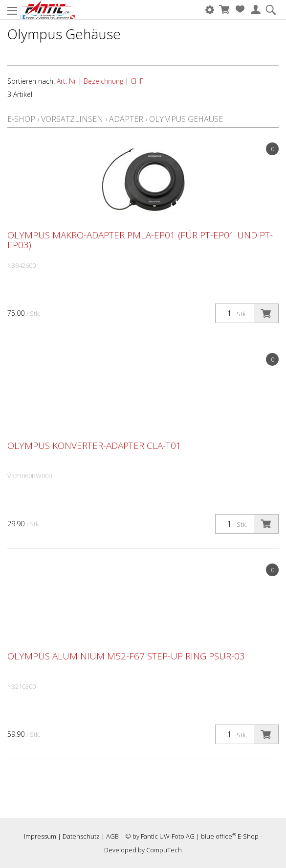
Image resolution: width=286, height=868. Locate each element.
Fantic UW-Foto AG (168, 836)
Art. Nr (66, 81)
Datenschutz (81, 836)
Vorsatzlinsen (72, 119)
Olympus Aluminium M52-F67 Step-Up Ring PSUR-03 (126, 656)
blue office (219, 836)
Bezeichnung (103, 81)
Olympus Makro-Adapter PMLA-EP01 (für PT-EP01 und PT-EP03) (140, 240)
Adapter (126, 119)
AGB (112, 836)
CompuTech (164, 850)
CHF (137, 81)
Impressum (40, 836)
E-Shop (21, 119)
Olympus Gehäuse (186, 119)
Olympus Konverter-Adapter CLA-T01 (94, 446)
